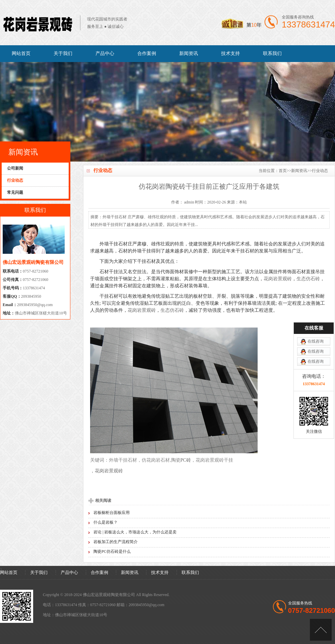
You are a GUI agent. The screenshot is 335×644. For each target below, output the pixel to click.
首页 (283, 171)
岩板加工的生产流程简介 (116, 542)
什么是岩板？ (106, 522)
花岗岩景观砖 (278, 279)
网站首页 (21, 53)
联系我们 (272, 53)
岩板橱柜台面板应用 (112, 513)
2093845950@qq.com (35, 305)
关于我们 (63, 53)
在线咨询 (316, 341)
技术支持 (230, 53)
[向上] (321, 630)
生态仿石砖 (308, 279)
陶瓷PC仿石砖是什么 (112, 551)
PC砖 (186, 460)
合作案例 (147, 53)
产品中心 (105, 53)
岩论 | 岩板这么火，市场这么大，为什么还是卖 (135, 532)
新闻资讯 (189, 53)
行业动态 (320, 171)
